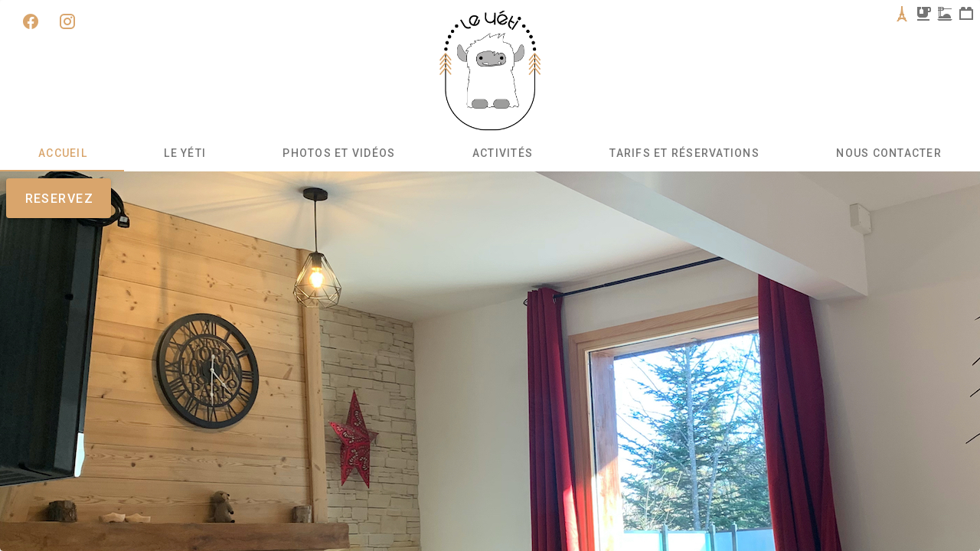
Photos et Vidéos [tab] (339, 153)
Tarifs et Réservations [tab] (684, 153)
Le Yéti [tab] (185, 153)
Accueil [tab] (63, 153)
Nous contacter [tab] (889, 153)
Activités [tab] (503, 153)
